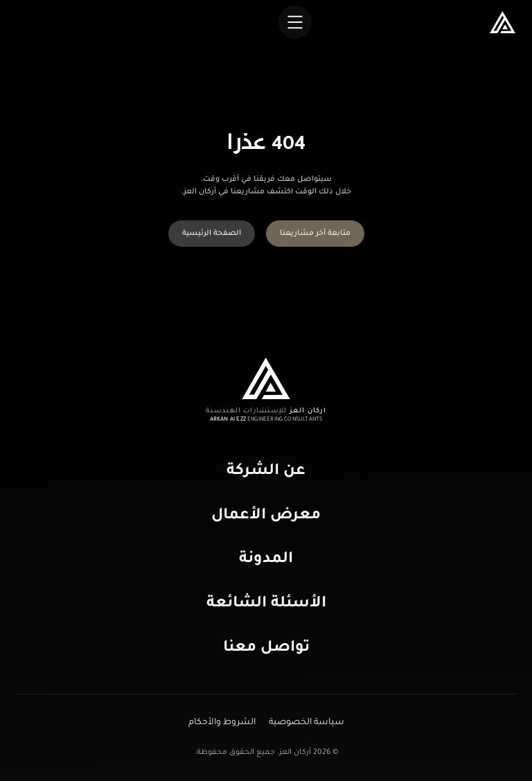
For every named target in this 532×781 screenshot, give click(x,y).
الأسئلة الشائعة (266, 604)
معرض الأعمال (266, 516)
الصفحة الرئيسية (212, 234)
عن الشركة (266, 472)
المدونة (266, 560)
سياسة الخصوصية (305, 723)
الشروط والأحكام (222, 723)
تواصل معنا (266, 649)
